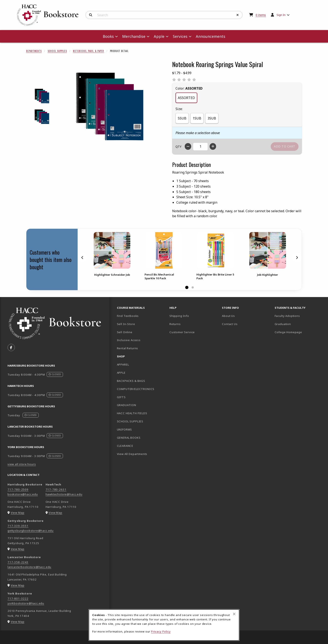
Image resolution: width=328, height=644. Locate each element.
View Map (18, 513)
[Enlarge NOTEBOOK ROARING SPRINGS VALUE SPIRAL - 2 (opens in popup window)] (42, 117)
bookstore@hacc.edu (23, 494)
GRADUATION (127, 405)
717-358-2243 (18, 562)
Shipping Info (179, 316)
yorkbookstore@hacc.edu (26, 603)
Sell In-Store (126, 324)
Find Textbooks (128, 316)
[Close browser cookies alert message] (234, 614)
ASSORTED (186, 98)
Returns (175, 324)
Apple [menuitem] (159, 36)
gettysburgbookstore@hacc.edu (31, 531)
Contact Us (230, 324)
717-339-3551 (18, 526)
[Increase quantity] (213, 146)
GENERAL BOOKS (129, 438)
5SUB (182, 118)
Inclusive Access (129, 340)
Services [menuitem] (180, 36)
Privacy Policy (161, 631)
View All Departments (132, 454)
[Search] (91, 15)
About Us (228, 316)
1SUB (197, 118)
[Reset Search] (238, 15)
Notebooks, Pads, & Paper (88, 51)
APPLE (121, 373)
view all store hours (22, 464)
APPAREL (123, 365)
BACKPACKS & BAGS (131, 381)
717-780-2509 (18, 489)
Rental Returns (128, 348)
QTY (178, 147)
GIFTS (121, 397)
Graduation (283, 324)
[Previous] (82, 258)
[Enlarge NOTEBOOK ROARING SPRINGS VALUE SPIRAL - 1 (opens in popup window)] (42, 96)
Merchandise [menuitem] (134, 36)
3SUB (212, 118)
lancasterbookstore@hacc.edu (29, 567)
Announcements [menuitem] (211, 36)
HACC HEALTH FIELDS (132, 413)
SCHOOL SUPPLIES (130, 421)
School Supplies (57, 51)
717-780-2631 (56, 489)
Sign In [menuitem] (281, 15)
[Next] (297, 258)
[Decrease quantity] (188, 146)
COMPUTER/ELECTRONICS (136, 389)
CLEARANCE (125, 446)
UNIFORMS (125, 429)
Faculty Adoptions (287, 316)
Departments (34, 51)
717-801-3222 (18, 598)
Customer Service (182, 332)
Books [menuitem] (108, 36)
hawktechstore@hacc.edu (64, 494)
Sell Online (125, 332)
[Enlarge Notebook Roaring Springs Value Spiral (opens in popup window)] (110, 106)
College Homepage (299, 332)
